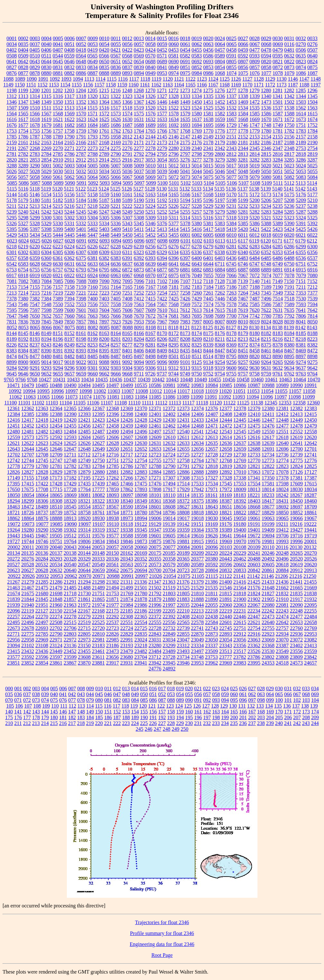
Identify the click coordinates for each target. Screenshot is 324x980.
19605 (169, 536)
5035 (116, 171)
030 (279, 689)
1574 (127, 114)
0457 (220, 50)
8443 (197, 351)
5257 (197, 212)
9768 (32, 380)
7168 (162, 287)
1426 (150, 102)
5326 (12, 223)
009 (90, 689)
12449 (296, 420)
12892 (226, 472)
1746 (243, 125)
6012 (255, 235)
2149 (208, 137)
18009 (240, 489)
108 (37, 706)
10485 (42, 385)
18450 (296, 501)
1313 (23, 96)
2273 (93, 148)
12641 (296, 443)
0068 (266, 44)
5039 (162, 171)
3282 (255, 160)
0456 (208, 50)
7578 (231, 304)
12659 (240, 449)
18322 (98, 501)
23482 (141, 651)
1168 (225, 85)
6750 (289, 264)
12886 (183, 472)
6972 (162, 275)
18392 (240, 501)
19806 (84, 541)
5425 (301, 229)
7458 (231, 299)
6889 (266, 270)
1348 (35, 102)
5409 (116, 229)
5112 (289, 183)
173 (306, 712)
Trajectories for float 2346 (162, 922)
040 (54, 694)
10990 (296, 385)
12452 (28, 426)
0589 (220, 56)
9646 (23, 374)
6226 (93, 247)
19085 (56, 524)
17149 (14, 478)
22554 (141, 622)
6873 (139, 270)
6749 (278, 264)
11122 (229, 403)
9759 (266, 374)
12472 (226, 426)
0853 (208, 67)
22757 (282, 628)
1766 (162, 131)
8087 (116, 327)
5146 (35, 194)
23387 (282, 645)
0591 (231, 56)
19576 (98, 536)
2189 (301, 142)
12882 (127, 472)
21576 (254, 588)
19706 (282, 536)
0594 (266, 56)
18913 (70, 518)
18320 (70, 501)
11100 (10, 403)
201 (243, 717)
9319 (220, 368)
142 (27, 712)
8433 (174, 351)
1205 (92, 90)
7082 (23, 281)
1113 (89, 79)
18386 (212, 501)
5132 (185, 189)
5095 (128, 183)
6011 (243, 235)
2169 (116, 142)
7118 (208, 281)
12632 (169, 443)
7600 (69, 310)
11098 (295, 397)
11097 (280, 397)
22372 (155, 617)
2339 (185, 148)
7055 (208, 275)
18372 (183, 501)
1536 (266, 108)
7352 (289, 293)
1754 (23, 131)
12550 (268, 432)
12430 (169, 420)
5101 (174, 183)
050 (144, 694)
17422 (42, 484)
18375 (197, 501)
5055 (312, 171)
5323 (289, 218)
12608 (141, 437)
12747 (56, 460)
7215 (35, 293)
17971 (212, 489)
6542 (12, 264)
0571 (162, 56)
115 (99, 706)
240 (279, 723)
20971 (99, 576)
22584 (212, 622)
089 (180, 700)
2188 (289, 142)
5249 (127, 212)
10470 (314, 380)
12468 (197, 426)
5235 (278, 206)
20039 (42, 547)
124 (179, 706)
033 (306, 689)
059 (225, 694)
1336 (220, 96)
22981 (98, 640)
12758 (183, 460)
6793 (81, 270)
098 (261, 700)
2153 (255, 137)
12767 (212, 460)
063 (261, 694)
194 (180, 717)
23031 (155, 640)
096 (243, 700)
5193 (174, 200)
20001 (310, 541)
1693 (185, 125)
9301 (93, 368)
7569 (185, 304)
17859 (113, 489)
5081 (278, 177)
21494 (113, 588)
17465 (113, 484)
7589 (289, 304)
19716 (296, 536)
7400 (93, 299)
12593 (70, 437)
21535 (212, 588)
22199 (155, 611)
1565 (23, 114)
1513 (69, 108)
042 (72, 694)
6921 (58, 275)
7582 (243, 304)
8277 (127, 345)
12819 (226, 466)
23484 (155, 651)
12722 (141, 455)
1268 (139, 90)
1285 (301, 90)
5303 (81, 218)
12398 (127, 414)
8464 (278, 351)
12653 (155, 449)
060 (234, 694)
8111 (162, 327)
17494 (169, 484)
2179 (220, 142)
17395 (14, 484)
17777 (98, 489)
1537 (278, 108)
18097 (127, 495)
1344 (301, 96)
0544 (58, 56)
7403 (104, 299)
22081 (282, 605)
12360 (313, 403)
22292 (113, 617)
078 (81, 700)
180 (54, 717)
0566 (104, 56)
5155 (58, 194)
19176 (226, 524)
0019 (197, 38)
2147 (185, 137)
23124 (56, 645)
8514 (208, 356)
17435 (84, 484)
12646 (56, 449)
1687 (127, 125)
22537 (113, 622)
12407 (212, 414)
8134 (266, 327)
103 (306, 700)
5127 (139, 189)
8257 (116, 345)
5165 (174, 194)
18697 (296, 507)
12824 (296, 466)
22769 (310, 628)
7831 (12, 322)
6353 (278, 252)
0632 (289, 56)
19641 (226, 536)
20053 (98, 547)
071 (18, 700)
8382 (312, 345)
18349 (141, 501)
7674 (162, 316)
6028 (70, 241)
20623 (14, 570)
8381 (301, 345)
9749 (185, 374)
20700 (155, 570)
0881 (58, 73)
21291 (70, 582)
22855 (183, 634)
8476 (23, 356)
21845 (42, 599)
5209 (301, 200)
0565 (93, 56)
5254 (174, 212)
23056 (240, 640)
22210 (183, 611)
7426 (185, 299)
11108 (121, 403)
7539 (312, 299)
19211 (282, 524)
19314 (84, 530)
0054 (104, 44)
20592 (212, 565)
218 (81, 723)
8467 (289, 351)
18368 (169, 501)
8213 (243, 339)
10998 (86, 391)
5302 (69, 218)
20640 (70, 570)
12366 (84, 408)
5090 (70, 183)
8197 (69, 339)
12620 (310, 437)
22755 (268, 628)
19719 (310, 536)
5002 (58, 166)
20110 (268, 547)
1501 (278, 102)
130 (233, 706)
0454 (185, 50)
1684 (93, 125)
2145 (162, 137)
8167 (150, 333)
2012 (127, 137)
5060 (46, 177)
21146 (268, 576)
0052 (81, 44)
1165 (190, 85)
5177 (312, 194)
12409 (240, 414)
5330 (58, 223)
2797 (185, 154)
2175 (185, 142)
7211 (301, 287)
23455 (84, 651)
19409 (268, 530)
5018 (243, 166)
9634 (289, 368)
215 (54, 723)
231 (198, 723)
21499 (127, 588)
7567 (162, 304)
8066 (47, 327)
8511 (197, 356)
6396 (174, 258)
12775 (296, 460)
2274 (104, 148)
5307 (127, 218)
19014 (169, 518)
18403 (254, 501)
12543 (226, 432)
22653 (296, 622)
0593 (255, 56)
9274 (301, 362)
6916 (312, 270)
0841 (162, 67)
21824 (254, 593)
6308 (93, 252)
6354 (289, 252)
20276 (28, 559)
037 (27, 694)
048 (126, 694)
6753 (12, 270)
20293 (56, 559)
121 (152, 706)
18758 (84, 512)
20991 (127, 576)
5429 (12, 235)
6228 (116, 247)
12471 (212, 426)
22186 (141, 611)
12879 (84, 472)
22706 (70, 628)
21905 (268, 599)
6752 (312, 264)
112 (72, 706)
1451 (208, 102)
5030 (58, 171)
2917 (139, 160)
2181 (243, 142)
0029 (266, 38)
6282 (243, 247)
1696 (220, 125)
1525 (208, 108)
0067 (255, 44)
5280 (231, 212)
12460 (141, 426)
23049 (197, 640)
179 (45, 717)
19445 (28, 536)
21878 (141, 599)
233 (216, 723)
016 (153, 689)
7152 (312, 281)
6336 (197, 252)
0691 (185, 62)
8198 (81, 339)
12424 (113, 420)
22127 (42, 611)
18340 (127, 501)
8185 (301, 333)
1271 (162, 90)
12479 (310, 426)
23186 (113, 645)
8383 (12, 351)
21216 (296, 576)
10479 (28, 385)
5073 (185, 177)
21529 (197, 588)
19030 (212, 518)
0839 (139, 67)
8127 (231, 327)
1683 (81, 125)
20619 (296, 565)
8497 (139, 356)
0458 (231, 50)
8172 (174, 333)
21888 (197, 599)
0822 (289, 62)
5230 (220, 206)
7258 (185, 293)
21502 (155, 588)
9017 (58, 362)
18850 (282, 512)
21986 (141, 605)
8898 (312, 356)
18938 (113, 518)
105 (10, 706)
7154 (23, 287)
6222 (46, 247)
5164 (162, 194)
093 (216, 700)
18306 (42, 501)
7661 (81, 316)
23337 (212, 645)
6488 (289, 258)
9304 (127, 368)
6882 (197, 270)
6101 (185, 241)
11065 (43, 397)
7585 (255, 304)
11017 (183, 391)
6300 (312, 247)
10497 (113, 385)
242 (297, 723)
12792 (197, 466)
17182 (70, 478)
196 (198, 717)
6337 (208, 252)
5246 (93, 212)
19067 (310, 518)
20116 (282, 547)
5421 (255, 229)
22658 (310, 622)
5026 (12, 171)
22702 (56, 628)
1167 (213, 85)
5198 (231, 200)
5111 (278, 183)
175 (9, 717)
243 (306, 723)
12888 (197, 472)
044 (90, 694)
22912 (240, 634)
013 (126, 689)
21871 (113, 599)
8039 (289, 322)
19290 (42, 530)
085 (144, 700)
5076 (220, 177)
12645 (42, 449)
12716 (113, 455)
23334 (197, 645)
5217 (81, 206)
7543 (12, 304)
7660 (69, 316)
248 (166, 729)
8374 (255, 345)
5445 (69, 235)
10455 (215, 380)
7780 (266, 316)
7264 (243, 293)
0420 (104, 50)
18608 (169, 507)
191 (153, 717)
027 (252, 689)
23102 (28, 645)
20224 (226, 553)
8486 (104, 356)
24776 (155, 669)
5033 (93, 171)
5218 (93, 206)
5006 (104, 166)
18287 (310, 495)
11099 (308, 397)
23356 (240, 645)
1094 (78, 79)
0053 (93, 44)
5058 (35, 177)
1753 (12, 131)
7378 (12, 299)
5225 (162, 206)
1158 (111, 85)
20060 (141, 547)
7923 (116, 322)
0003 (35, 38)
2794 (150, 154)
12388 (56, 414)
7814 (312, 316)
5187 (104, 200)
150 (99, 712)
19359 (183, 530)
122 (161, 706)
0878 (35, 73)
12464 (183, 426)
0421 (116, 50)
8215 (266, 339)
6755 (35, 270)
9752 (208, 374)
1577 (162, 114)
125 (188, 706)
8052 (12, 327)
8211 (220, 339)
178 (36, 717)
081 (108, 700)
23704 (141, 657)
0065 (231, 44)
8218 (301, 339)
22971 (56, 640)
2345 (255, 148)
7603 (93, 310)
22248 (296, 611)
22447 (254, 617)
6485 (266, 258)
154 (135, 712)
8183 (278, 333)
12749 (84, 460)
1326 (150, 96)
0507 (312, 50)
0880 (46, 73)
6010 (231, 235)
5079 (255, 177)
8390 (46, 351)
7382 (35, 299)
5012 (174, 166)
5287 (301, 212)
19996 (296, 541)
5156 (69, 194)
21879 (155, 599)
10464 (300, 380)
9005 (35, 362)
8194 (46, 339)
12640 (282, 443)
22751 (240, 628)
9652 (46, 374)
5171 (243, 194)
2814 (255, 154)
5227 (185, 206)
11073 (71, 397)
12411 (268, 414)
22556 (169, 622)
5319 (243, 218)
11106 (93, 403)
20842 (254, 570)
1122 (190, 79)
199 (225, 717)
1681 (58, 125)
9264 (266, 362)
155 (144, 712)
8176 (220, 333)
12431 (183, 420)
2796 (174, 154)
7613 (197, 310)
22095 (310, 605)
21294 (84, 582)
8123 (196, 327)
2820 (12, 160)
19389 (226, 530)
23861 (56, 663)
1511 (46, 108)
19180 (240, 524)
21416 (240, 582)
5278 (208, 212)
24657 (310, 663)
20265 (296, 553)
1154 (65, 85)
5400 (69, 229)
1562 (301, 108)
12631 (155, 443)
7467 (243, 299)
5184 (81, 200)
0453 (174, 50)
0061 (185, 44)
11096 (267, 397)
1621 (58, 119)
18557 (98, 507)
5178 (12, 200)
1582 (220, 114)
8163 (104, 333)
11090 (197, 397)
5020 (266, 166)
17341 (254, 478)
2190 (312, 142)
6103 (209, 241)
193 (171, 717)
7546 (23, 304)
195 (189, 717)
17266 (127, 478)
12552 (296, 432)
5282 (255, 212)
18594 (141, 507)
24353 (268, 663)
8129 (243, 327)
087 (162, 700)
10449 (201, 380)
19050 (240, 518)
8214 (255, 339)
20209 (197, 553)
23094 (14, 645)
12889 (212, 472)
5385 (243, 223)
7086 (70, 281)
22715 (84, 628)
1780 (266, 131)
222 (117, 723)
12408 (226, 414)
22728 (155, 628)
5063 (81, 177)
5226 (174, 206)
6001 (185, 235)
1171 (259, 85)
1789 (58, 137)
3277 (197, 160)
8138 (277, 327)
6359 (35, 258)
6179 (301, 241)
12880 (98, 472)
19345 (141, 530)
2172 (150, 142)
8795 (231, 356)
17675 (28, 489)
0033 (312, 38)
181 (63, 717)
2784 (46, 154)
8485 (93, 356)
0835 (104, 67)
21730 (84, 593)
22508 (56, 622)
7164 (116, 287)
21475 (42, 588)
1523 (185, 108)
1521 (162, 108)
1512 (58, 108)
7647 (12, 316)
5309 (150, 218)
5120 (58, 189)
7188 (255, 287)
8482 (69, 356)
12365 (70, 408)
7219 (58, 293)
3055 (174, 160)
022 (207, 689)
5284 (278, 212)
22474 (282, 617)
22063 (240, 605)
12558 (310, 432)
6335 (185, 252)
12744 (28, 460)
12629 (127, 443)
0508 (12, 56)
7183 (197, 287)
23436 (42, 651)
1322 (116, 96)
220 (99, 723)
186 (108, 717)
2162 (35, 142)
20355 (155, 559)
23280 (155, 645)
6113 (220, 241)
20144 (84, 553)
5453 (162, 235)
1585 (255, 114)
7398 (81, 299)
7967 (162, 322)
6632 (81, 264)
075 (54, 700)
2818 (301, 154)
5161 (127, 194)
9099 (174, 362)
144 (45, 712)
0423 (139, 50)
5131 (173, 189)
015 (144, 689)
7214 (23, 293)
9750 (197, 374)
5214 (46, 206)
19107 (99, 524)
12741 (310, 455)
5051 (278, 171)
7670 (139, 316)
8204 (139, 339)
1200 (34, 90)
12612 (197, 437)
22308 (127, 617)
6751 (301, 264)
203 (261, 717)
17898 (155, 489)
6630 (58, 264)
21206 (282, 576)
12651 (127, 449)
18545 (70, 507)
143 (36, 712)
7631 (278, 310)
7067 (243, 275)
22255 (310, 611)
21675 (28, 593)
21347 (155, 582)
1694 (197, 125)
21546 (226, 588)
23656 (113, 657)
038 (36, 694)
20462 (240, 559)
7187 (243, 287)
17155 (28, 478)
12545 (240, 432)
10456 (229, 380)
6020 (289, 235)
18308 (56, 501)
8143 (312, 327)
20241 (254, 553)
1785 (12, 137)
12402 (169, 414)
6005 (208, 235)
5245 (81, 212)
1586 (266, 114)
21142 (253, 576)
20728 (197, 570)
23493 (183, 651)
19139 (169, 524)
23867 (70, 663)
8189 (12, 339)
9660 (93, 374)
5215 (58, 206)
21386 (212, 582)
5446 (81, 235)
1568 (58, 114)
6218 (12, 247)
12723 (155, 455)
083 (126, 700)
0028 (255, 38)
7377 (312, 293)
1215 (104, 90)
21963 (70, 605)
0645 (58, 62)
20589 (197, 565)
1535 (255, 108)
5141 (289, 189)
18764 (113, 512)
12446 (254, 420)
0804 (220, 62)
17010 (240, 472)
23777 (226, 657)
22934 (282, 634)
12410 (254, 414)
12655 (183, 449)
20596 (226, 565)
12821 (254, 466)
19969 (226, 541)
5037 (139, 171)
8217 (289, 339)
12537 (169, 432)
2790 (116, 154)
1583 (231, 114)
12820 (240, 466)
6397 (185, 258)
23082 (310, 640)
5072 (174, 177)
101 (288, 700)
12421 (84, 420)
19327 (113, 530)
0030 (278, 38)
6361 (58, 258)
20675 (127, 570)
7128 (220, 281)
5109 (266, 183)
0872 (278, 67)
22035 (183, 605)
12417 (28, 420)
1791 (81, 137)
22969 (42, 640)
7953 (139, 322)
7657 (58, 316)
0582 (185, 56)
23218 (141, 645)
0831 (58, 67)
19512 (70, 536)
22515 (70, 622)
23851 (14, 663)
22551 (127, 622)
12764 (197, 460)
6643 (197, 264)
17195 (84, 478)
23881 (98, 663)
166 (243, 712)
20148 (98, 553)
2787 (81, 154)
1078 (278, 73)
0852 (197, 67)
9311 (162, 368)
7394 (69, 299)
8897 (301, 356)
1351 (69, 102)
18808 (183, 512)
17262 (113, 478)
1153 (54, 85)
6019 (278, 235)
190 (144, 717)
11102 (38, 403)
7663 (93, 316)
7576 (220, 304)
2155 (278, 137)
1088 (8, 79)
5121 (69, 189)
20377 (197, 559)
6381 (93, 258)
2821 (23, 160)
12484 (70, 432)
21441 (296, 582)
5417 (208, 229)
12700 (296, 449)
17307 (169, 478)
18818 (197, 512)
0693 (208, 62)
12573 (28, 437)
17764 (84, 489)
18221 (254, 495)
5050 (266, 171)
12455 (70, 426)
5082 (289, 177)
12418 (42, 420)
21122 (225, 576)
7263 (231, 293)
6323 (139, 252)
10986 (240, 385)
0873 (289, 67)
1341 (278, 96)
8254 (104, 345)
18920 (84, 518)
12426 (127, 420)
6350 (255, 252)
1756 (46, 131)
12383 (310, 408)
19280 (28, 530)
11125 (243, 403)
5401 (81, 229)
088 (171, 700)
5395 (12, 229)
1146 (293, 79)
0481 (289, 50)
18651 (226, 507)
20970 (85, 576)
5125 (115, 189)
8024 (266, 322)
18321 (84, 501)
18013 (254, 489)
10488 (56, 385)
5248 (116, 212)
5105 (220, 183)
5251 (150, 212)
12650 (113, 449)
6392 (139, 258)
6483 (243, 258)
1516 (104, 108)
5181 (46, 200)
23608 (84, 657)
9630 (255, 368)
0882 (69, 73)
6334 (174, 252)
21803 (169, 593)
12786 (127, 466)
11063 (29, 397)
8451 (243, 351)
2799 (208, 154)
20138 (70, 553)
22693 (42, 628)
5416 (197, 229)
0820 (266, 62)
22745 (226, 628)
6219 (23, 247)
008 (81, 689)
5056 (12, 177)
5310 (162, 218)
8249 (69, 345)
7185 (220, 287)
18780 (141, 512)
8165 (127, 333)
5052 (289, 171)
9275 (312, 362)
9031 (93, 362)
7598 (46, 310)
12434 (212, 420)
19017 (183, 518)
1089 (20, 79)
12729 (226, 455)
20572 (141, 565)
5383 (220, 223)
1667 (231, 119)
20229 (240, 553)
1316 (58, 96)
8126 (220, 327)
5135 (220, 189)
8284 (162, 345)
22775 (28, 634)
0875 (312, 67)
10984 (212, 385)
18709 (310, 507)
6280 (220, 247)
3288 (12, 166)
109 (46, 706)
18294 (14, 501)
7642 (312, 310)
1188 (304, 85)
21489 (98, 588)
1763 (127, 131)
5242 (46, 212)
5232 (243, 206)
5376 (162, 223)
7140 (254, 281)
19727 (14, 541)
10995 (43, 391)
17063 (254, 472)
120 (143, 706)
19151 (197, 524)
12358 (299, 403)
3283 (266, 160)
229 (180, 723)
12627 (98, 443)
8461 (266, 351)
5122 (81, 189)
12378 (240, 408)
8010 (243, 322)
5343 (127, 223)
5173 (266, 194)
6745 (231, 264)
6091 (81, 241)
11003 (114, 391)
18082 (99, 495)
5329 (46, 223)
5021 (278, 166)
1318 (81, 96)
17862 (127, 489)
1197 (315, 85)
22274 (56, 617)
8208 (185, 339)
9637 (301, 368)
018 (171, 689)
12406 (197, 414)
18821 (226, 512)
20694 (141, 570)
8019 (255, 322)
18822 (240, 512)
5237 (301, 206)
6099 (174, 241)
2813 (243, 154)
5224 (150, 206)
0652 (127, 62)
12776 (310, 460)
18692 (282, 507)
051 (153, 694)
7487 (255, 299)
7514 (278, 299)
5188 (116, 200)
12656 (197, 449)
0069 (278, 44)
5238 (312, 206)
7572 (197, 304)
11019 (211, 391)
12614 (226, 437)
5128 (150, 189)
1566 (35, 114)
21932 (310, 599)
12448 (282, 420)
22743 (212, 628)
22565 (183, 622)
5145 (23, 194)
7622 (266, 310)
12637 (240, 443)
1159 (122, 85)
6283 (255, 247)
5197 (220, 200)
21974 (98, 605)
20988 (113, 576)
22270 (42, 617)
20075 (155, 547)
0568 (127, 56)
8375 (266, 345)
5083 (301, 177)
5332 (81, 223)
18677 (268, 507)
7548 (46, 304)
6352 (266, 252)
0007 (81, 38)
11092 (225, 397)
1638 (208, 119)
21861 (84, 599)
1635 (185, 119)
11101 (24, 403)
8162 (93, 333)
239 (270, 723)
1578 (174, 114)
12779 (28, 466)
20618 (282, 565)
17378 (282, 478)
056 (198, 694)
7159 (81, 287)
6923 (81, 275)
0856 (243, 67)
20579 (169, 565)
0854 (220, 67)
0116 (289, 44)
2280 (174, 148)
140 (9, 712)
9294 (58, 368)
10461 (271, 380)
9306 (150, 368)
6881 (185, 270)
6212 (312, 241)
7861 (93, 322)
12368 (113, 408)
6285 (278, 247)
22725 (141, 628)
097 (252, 700)
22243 (282, 611)
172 (297, 712)
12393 (84, 414)
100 (279, 700)
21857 (70, 599)
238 (261, 723)
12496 (141, 432)
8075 (70, 327)
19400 (240, 530)
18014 (268, 489)
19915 (197, 541)
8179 (243, 333)
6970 (150, 275)
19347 (155, 530)
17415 (28, 484)
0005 (58, 38)
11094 (252, 397)
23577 (14, 657)
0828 (23, 67)
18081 (85, 495)
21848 (56, 599)
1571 (93, 114)
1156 (88, 85)
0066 (243, 44)
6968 (139, 275)
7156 (46, 287)
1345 (312, 96)
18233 (268, 495)
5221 (116, 206)
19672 (254, 536)
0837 (127, 67)
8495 (127, 356)
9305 (139, 368)
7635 (289, 310)
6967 (127, 275)
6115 (232, 241)
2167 (93, 142)
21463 (14, 588)
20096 (212, 547)
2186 (266, 142)
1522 (174, 108)
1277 (231, 90)
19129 (155, 524)
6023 (12, 241)
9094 (139, 362)
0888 (104, 73)
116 (108, 706)
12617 (268, 437)
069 (315, 694)
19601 (155, 536)
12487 (98, 432)
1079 (289, 73)
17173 (56, 478)
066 (288, 694)
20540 (70, 565)
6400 (197, 258)
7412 (139, 299)
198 (216, 717)
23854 (42, 663)
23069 (268, 640)
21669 (310, 588)
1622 (69, 119)
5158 (93, 194)
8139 (289, 327)
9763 (301, 374)
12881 (113, 472)
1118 (145, 79)
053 (171, 694)
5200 (255, 200)
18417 (268, 501)
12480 (14, 432)
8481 (58, 356)
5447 (93, 235)
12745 (42, 460)
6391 (127, 258)
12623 (42, 443)
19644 (240, 536)
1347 (23, 102)
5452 (150, 235)
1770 (208, 131)
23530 (268, 651)
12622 (28, 443)
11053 (253, 391)
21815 (226, 593)
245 (139, 729)
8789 (220, 356)
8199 (93, 339)
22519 (84, 622)
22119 (27, 611)
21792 (155, 593)
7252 (139, 293)
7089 (93, 281)
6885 (231, 270)
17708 (42, 489)
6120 (266, 241)
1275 (208, 90)
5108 (255, 183)
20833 (240, 570)
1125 (225, 79)
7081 (12, 281)
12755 (155, 460)
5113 (301, 183)
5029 (46, 171)
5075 (208, 177)
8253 (93, 345)
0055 (116, 44)
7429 (197, 299)
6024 (23, 241)
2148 (197, 137)
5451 (139, 235)
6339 (231, 252)
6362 (69, 258)
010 (99, 689)
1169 (236, 85)
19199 (268, 524)
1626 (116, 119)
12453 (42, 426)
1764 (139, 131)
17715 (56, 489)
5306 (116, 218)
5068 (139, 177)
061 (243, 694)
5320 (255, 218)
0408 (69, 50)
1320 (93, 96)
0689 (162, 62)
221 (108, 723)
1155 (77, 85)
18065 (56, 495)
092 (207, 700)
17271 (155, 478)
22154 (70, 611)
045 (99, 694)
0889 (116, 73)
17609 (296, 484)
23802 (268, 657)
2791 (127, 154)
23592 (28, 657)
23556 (296, 651)
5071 (162, 177)
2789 (104, 154)
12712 (84, 455)
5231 (231, 206)
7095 (128, 281)
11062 (16, 397)
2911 (69, 160)
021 (198, 689)
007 (72, 689)
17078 (282, 472)
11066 (57, 397)
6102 (197, 241)
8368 (220, 345)
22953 (310, 634)
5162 (139, 194)
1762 (116, 131)
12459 (127, 426)
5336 (116, 223)
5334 (104, 223)
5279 (220, 212)
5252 (162, 212)
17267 (141, 478)
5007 (116, 166)
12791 (183, 466)
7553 (81, 304)
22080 (268, 605)
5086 (23, 183)
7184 (208, 287)
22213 (197, 611)
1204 (81, 90)
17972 (226, 489)
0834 (93, 67)
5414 (174, 229)
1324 (139, 96)
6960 (104, 275)
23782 (240, 657)
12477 (282, 426)
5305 (104, 218)
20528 (28, 565)
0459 (243, 50)
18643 (212, 507)
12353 (285, 403)
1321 (104, 96)
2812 (231, 154)
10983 (197, 385)
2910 (58, 160)
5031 (69, 171)
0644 (46, 62)
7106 (174, 281)
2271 (69, 148)
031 (288, 689)
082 (117, 700)
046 (108, 694)
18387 (226, 501)
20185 (169, 553)
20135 (28, 553)
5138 (254, 189)
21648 (268, 588)
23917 (113, 663)
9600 (231, 368)
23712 (155, 657)
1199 (23, 90)
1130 (281, 79)
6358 (23, 258)
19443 (14, 536)
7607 (139, 310)
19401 (254, 530)
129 (224, 706)
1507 (12, 108)
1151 (31, 85)
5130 (162, 189)
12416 (14, 420)
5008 (127, 166)
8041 (301, 322)
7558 (116, 304)
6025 (35, 241)
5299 (35, 218)
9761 (278, 374)
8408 (150, 351)
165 (234, 712)
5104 (209, 183)
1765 (150, 131)
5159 (104, 194)
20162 (127, 553)
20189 (183, 553)
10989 (282, 385)
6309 (104, 252)
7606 (127, 310)
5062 (69, 177)
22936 (296, 634)
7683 (185, 316)
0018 (185, 38)
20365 (183, 559)
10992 (15, 391)
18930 (98, 518)
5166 (185, 194)
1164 (179, 85)
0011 (116, 38)
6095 (128, 241)
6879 (174, 270)
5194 (185, 200)
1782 (289, 131)
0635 (301, 56)
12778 (14, 466)
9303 (116, 368)
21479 (56, 588)
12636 (226, 443)
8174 (197, 333)
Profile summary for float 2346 (162, 933)
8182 (266, 333)
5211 (11, 206)
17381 (296, 478)
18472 (28, 507)
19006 (155, 518)
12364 (56, 408)
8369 (231, 345)
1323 (127, 96)
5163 (150, 194)
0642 (23, 62)
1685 (104, 125)
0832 (69, 67)
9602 (243, 368)
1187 (293, 85)
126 (197, 706)
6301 (12, 252)
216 (63, 723)
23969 (226, 663)
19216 (296, 524)
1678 (35, 125)
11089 (183, 397)
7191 (289, 287)
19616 (197, 536)
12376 (212, 408)
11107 (107, 403)
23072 (296, 640)
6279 (208, 247)
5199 (243, 200)
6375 (81, 258)
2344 (243, 148)
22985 (113, 640)
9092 (127, 362)
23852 (28, 663)
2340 (197, 148)
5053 (301, 171)
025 (234, 689)
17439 (98, 484)
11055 (281, 391)
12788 (155, 466)
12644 (28, 449)
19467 (42, 536)
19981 (268, 541)
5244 (69, 212)
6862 (116, 270)
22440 (226, 617)
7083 (35, 281)
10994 (29, 391)
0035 (23, 44)
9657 (69, 374)
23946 (183, 663)
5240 (23, 212)
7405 (116, 299)
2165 (69, 142)
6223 (58, 247)
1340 (266, 96)
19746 (42, 541)
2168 (104, 142)
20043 (70, 547)
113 (81, 706)
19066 (296, 518)
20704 (169, 570)
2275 (116, 148)
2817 (289, 154)
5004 (81, 166)
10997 (72, 391)
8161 (81, 333)
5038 (150, 171)
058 (216, 694)
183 (81, 717)
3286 (301, 160)
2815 (266, 154)
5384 (231, 223)
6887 (243, 270)
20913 (310, 570)
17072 (268, 472)
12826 (14, 472)
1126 (236, 79)
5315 (197, 218)
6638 (139, 264)
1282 (289, 90)
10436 (116, 380)
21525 (183, 588)
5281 (243, 212)
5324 (301, 218)
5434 (35, 235)
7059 (220, 275)
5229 (208, 206)
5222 (127, 206)
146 (63, 712)
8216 (278, 339)
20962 (71, 576)
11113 (175, 403)
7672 (150, 316)
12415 (310, 414)
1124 (213, 79)
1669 (255, 119)
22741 (197, 628)
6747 (255, 264)
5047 (231, 171)
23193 (127, 645)
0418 (81, 50)
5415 (185, 229)
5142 (301, 189)
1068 (220, 73)
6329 (162, 252)
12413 (296, 414)
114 (90, 706)
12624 (56, 443)
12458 (113, 426)
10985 (226, 385)
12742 (14, 460)
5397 (35, 229)
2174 (174, 142)
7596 (23, 310)
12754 (141, 460)
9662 (104, 374)
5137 (243, 189)
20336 (113, 559)
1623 (81, 119)
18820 (212, 512)
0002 (23, 38)
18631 (197, 507)
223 (126, 723)
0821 (278, 62)
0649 (93, 62)
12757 (169, 460)
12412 (282, 414)
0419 (93, 50)
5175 (289, 194)
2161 (23, 142)
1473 (266, 102)
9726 (150, 374)
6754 (23, 270)
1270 (150, 90)
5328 (35, 223)
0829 (35, 67)
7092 (116, 281)
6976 (185, 275)
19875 (155, 541)
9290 (23, 368)
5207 (278, 200)
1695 (208, 125)
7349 (278, 293)
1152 (43, 85)
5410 (127, 229)
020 (189, 689)
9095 (150, 362)
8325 (197, 345)
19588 (127, 536)
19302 (70, 530)
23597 (56, 657)
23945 (169, 663)
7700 (231, 316)
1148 (315, 79)
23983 (240, 663)
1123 (202, 79)
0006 (69, 38)
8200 (104, 339)
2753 (301, 148)
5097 (139, 183)
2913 (93, 160)
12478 (296, 426)
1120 (168, 79)
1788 (46, 137)
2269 (46, 148)
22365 (141, 617)
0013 (139, 38)
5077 (231, 177)
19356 (169, 530)
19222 (310, 524)
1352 (81, 102)
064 (270, 694)
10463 (285, 380)
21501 (141, 588)
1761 (104, 131)
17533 (197, 484)
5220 (104, 206)
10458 (243, 380)
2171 (139, 142)
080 (99, 700)
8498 (150, 356)
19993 (282, 541)
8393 (81, 351)
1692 (174, 125)
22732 (169, 628)
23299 (169, 645)
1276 (220, 90)
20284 (42, 559)
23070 (282, 640)
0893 (127, 73)
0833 (81, 67)
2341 (208, 148)
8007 (220, 322)
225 (144, 723)
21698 (56, 593)
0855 (231, 67)
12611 (183, 437)
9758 (255, 374)
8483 (81, 356)
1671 (278, 119)
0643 (35, 62)
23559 (310, 651)
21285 (42, 582)
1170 (247, 85)
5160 (116, 194)
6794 (93, 270)
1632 (150, 119)
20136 (42, 553)
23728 (169, 657)
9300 (81, 368)
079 (90, 700)
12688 (254, 449)
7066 (231, 275)
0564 (81, 56)
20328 (70, 559)
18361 (155, 501)
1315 (46, 96)
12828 (42, 472)
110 (55, 706)
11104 (66, 403)
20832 (226, 570)
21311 (126, 582)
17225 (98, 478)
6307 (81, 252)
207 (297, 717)
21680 (42, 593)
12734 (268, 455)
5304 (93, 218)
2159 (12, 142)
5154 (46, 194)
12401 (155, 414)
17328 (226, 478)
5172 (255, 194)
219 (90, 723)
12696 (282, 449)
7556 (93, 304)
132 (251, 706)
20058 (127, 547)
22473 (268, 617)
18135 (197, 495)
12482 (42, 432)
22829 (127, 634)
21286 (56, 582)
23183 (98, 645)
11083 (127, 397)
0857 (255, 67)
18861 (310, 512)
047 (117, 694)
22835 (141, 634)
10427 (45, 380)
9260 (255, 362)
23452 (70, 651)
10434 (87, 380)
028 (261, 689)
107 (28, 706)
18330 (113, 501)
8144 (12, 333)
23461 (98, 651)
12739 (296, 455)
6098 (162, 241)
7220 (69, 293)
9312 (174, 368)
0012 (127, 38)
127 (206, 706)
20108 (240, 547)
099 (270, 700)
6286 (289, 247)
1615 (312, 114)
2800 (220, 154)
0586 (208, 56)
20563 (127, 565)
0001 (12, 38)
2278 (150, 148)
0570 (150, 56)
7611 (173, 310)
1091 (43, 79)
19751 (56, 541)
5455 (174, 235)
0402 (12, 50)
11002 (100, 391)
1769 (197, 131)
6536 (301, 258)
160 (189, 712)
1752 (312, 125)
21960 (56, 605)
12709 (56, 455)
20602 (240, 565)
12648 (84, 449)
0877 (23, 73)
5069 (150, 177)
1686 (116, 125)
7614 (208, 310)
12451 (14, 426)
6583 (23, 264)
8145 (23, 333)
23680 (127, 657)
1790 (69, 137)
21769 (127, 593)
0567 (116, 56)
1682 (69, 125)
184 (90, 717)
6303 (35, 252)
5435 (46, 235)
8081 (81, 327)
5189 (127, 200)
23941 (141, 663)
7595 (12, 310)
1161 (145, 85)
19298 (56, 530)
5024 (301, 166)
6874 (150, 270)
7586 (266, 304)
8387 (35, 351)
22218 (212, 611)
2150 (220, 137)
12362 (28, 408)
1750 (289, 125)
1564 (12, 114)
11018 (198, 391)
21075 (184, 576)
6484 (255, 258)
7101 (151, 281)
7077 (278, 275)
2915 (116, 160)
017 (162, 689)
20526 (310, 559)
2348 (289, 148)
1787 (35, 137)
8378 (278, 345)
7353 (301, 293)
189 (135, 717)
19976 (254, 541)
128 (215, 706)
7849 (58, 322)
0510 (35, 56)
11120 (216, 403)
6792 (69, 270)
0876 (12, 73)
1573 (116, 114)
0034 (12, 44)
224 (135, 723)
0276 (312, 44)
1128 (259, 79)
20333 (98, 559)
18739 (56, 512)
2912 (81, 160)
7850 (69, 322)
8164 (116, 333)
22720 (98, 628)
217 (72, 723)
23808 (282, 657)
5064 (93, 177)
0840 (150, 67)
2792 (139, 154)
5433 (23, 235)
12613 (212, 437)
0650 (104, 62)
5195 (197, 200)
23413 (310, 645)
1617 (23, 119)
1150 (20, 85)
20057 (113, 547)
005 (54, 689)
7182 (185, 287)
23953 (197, 663)
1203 (69, 90)
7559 (127, 304)
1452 (220, 102)
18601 (155, 507)
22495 (14, 622)
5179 (23, 200)
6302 (23, 252)
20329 (84, 559)
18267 (296, 495)
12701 (310, 449)
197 (207, 717)
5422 (266, 229)
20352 (141, 559)
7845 (46, 322)
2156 (289, 137)
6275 (162, 247)
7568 (174, 304)
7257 (174, 293)
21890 (212, 599)
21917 (296, 599)
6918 (23, 275)
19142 (183, 524)
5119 (46, 189)
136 (287, 706)
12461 (155, 426)
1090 (32, 79)
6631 (69, 264)
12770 (254, 460)
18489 (42, 507)
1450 (197, 102)
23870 (84, 663)
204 (270, 717)
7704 (243, 316)
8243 (46, 345)
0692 (197, 62)
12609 (155, 437)
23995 (254, 663)
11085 (155, 397)
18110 (169, 495)
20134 (14, 553)
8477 (35, 356)
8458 (255, 351)
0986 (208, 73)
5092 (93, 183)
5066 (116, 177)
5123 (92, 189)
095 (234, 700)
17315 (197, 478)
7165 (127, 287)
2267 (23, 148)
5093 (104, 183)
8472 (312, 351)
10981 (169, 385)
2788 (93, 154)
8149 (46, 333)
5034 (104, 171)
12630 (141, 443)
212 (27, 723)
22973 (84, 640)
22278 (70, 617)
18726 (28, 512)
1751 (301, 125)
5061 (58, 177)
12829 (56, 472)
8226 (12, 345)
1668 (243, 119)
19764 (70, 541)
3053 (150, 160)
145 (54, 712)
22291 (98, 617)
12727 (197, 455)
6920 (46, 275)
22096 (14, 611)
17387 (310, 478)
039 (45, 694)
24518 (282, 663)
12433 (197, 420)
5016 (220, 166)
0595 (278, 56)
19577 (113, 536)
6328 (150, 252)
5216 (69, 206)
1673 (301, 119)
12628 (113, 443)
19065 (282, 518)
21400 (226, 582)
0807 (243, 62)
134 (269, 706)
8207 (174, 339)
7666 (116, 316)
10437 (130, 380)
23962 (212, 663)
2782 (23, 154)
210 (9, 723)
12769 (240, 460)
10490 (70, 385)
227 (162, 723)
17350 (268, 478)
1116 (123, 79)
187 (117, 717)
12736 (282, 455)
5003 (69, 166)
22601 (226, 622)
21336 (141, 582)
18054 (28, 495)
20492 (268, 559)
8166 (139, 333)
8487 (116, 356)
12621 (14, 443)
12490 (113, 432)
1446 (162, 102)
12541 (197, 432)
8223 (312, 339)
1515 (93, 108)
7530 (301, 299)
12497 (155, 432)
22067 (254, 605)
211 (18, 723)
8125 (208, 327)
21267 (14, 582)
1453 (231, 102)
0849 (174, 67)
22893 (226, 634)
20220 (212, 553)
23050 (212, 640)
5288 (312, 212)
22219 (226, 611)
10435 (102, 380)
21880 (169, 599)
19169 (212, 524)
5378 (185, 223)
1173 (281, 85)
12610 (169, 437)
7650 (35, 316)
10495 (98, 385)
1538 (289, 108)
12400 (141, 414)
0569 (139, 56)
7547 (35, 304)
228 (171, 723)
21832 (282, 593)
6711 (220, 264)
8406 (139, 351)
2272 (81, 148)
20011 (28, 547)
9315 (197, 368)
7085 (58, 281)
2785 (58, 154)
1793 (93, 137)
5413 (162, 229)
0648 (81, 62)
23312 (183, 645)
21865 (98, 599)
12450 (310, 420)
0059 (162, 44)
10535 (141, 385)
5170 (231, 194)
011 (108, 689)
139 (314, 706)
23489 (169, 651)
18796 (169, 512)
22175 (113, 611)
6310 (116, 252)
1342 (289, 96)
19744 (28, 541)
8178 (231, 333)
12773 (268, 460)
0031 (289, 38)
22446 (240, 617)
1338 (243, 96)
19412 (282, 530)
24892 (169, 669)
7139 (243, 281)
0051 (69, 44)
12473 (240, 426)
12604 (84, 437)
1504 (312, 102)
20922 (14, 576)
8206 (162, 339)
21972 (84, 605)
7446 (220, 299)
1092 (55, 79)
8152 (69, 333)
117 (117, 706)
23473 (113, 651)
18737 (42, 512)
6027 (58, 241)
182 (72, 717)
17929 (183, 489)
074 (45, 700)
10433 (73, 380)
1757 (58, 131)
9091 (116, 362)
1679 (46, 125)
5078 (243, 177)
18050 (14, 495)
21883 (183, 599)
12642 (310, 443)
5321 (266, 218)
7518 (289, 299)
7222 (93, 293)
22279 (84, 617)
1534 (243, 108)
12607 (127, 437)
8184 (289, 333)
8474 (12, 356)
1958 (116, 137)
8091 (139, 327)
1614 (301, 114)
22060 (226, 605)
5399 (58, 229)
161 (198, 712)
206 (288, 717)
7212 (312, 287)
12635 (212, 443)
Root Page (162, 955)
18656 (240, 507)
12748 (70, 460)
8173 (185, 333)
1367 (139, 102)
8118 (173, 327)
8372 (243, 345)
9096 (162, 362)
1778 (243, 131)
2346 (266, 148)
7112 (197, 281)
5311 (173, 218)
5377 (174, 223)
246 (148, 729)
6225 (81, 247)
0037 (35, 44)
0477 (255, 50)
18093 (113, 495)
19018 (197, 518)
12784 (98, 466)
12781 (56, 466)
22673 (14, 628)
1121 (179, 79)
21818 (240, 593)
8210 (208, 339)
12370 (141, 408)
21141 (240, 576)
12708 (42, 455)
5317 (220, 218)
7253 (150, 293)
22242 (268, 611)
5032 (81, 171)
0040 (46, 44)
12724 (169, 455)
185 (99, 717)
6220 (35, 247)
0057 (139, 44)
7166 (139, 287)
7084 (47, 281)
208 (306, 717)
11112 (161, 403)
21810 (197, 593)
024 (225, 689)
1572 (104, 114)
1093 (66, 79)
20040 (56, 547)
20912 (296, 570)
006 (63, 689)
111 (64, 706)
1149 (8, 85)
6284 (266, 247)
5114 (312, 183)
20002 (14, 547)
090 (189, 700)
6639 (150, 264)
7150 (289, 281)
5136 (231, 189)
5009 (139, 166)
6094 (116, 241)
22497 (42, 622)
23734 (183, 657)
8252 (81, 345)
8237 (35, 345)
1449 (185, 102)
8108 (151, 327)
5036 (127, 171)
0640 (312, 56)
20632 (56, 570)
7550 (58, 304)
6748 (266, 264)
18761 (98, 512)
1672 (289, 119)
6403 (220, 258)
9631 (266, 368)
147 (72, 712)
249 (175, 729)
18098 (141, 495)
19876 (169, 541)
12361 (14, 408)
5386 (255, 223)
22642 (282, 622)
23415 (14, 651)
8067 (58, 327)
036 (18, 694)
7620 (255, 310)
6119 (254, 241)
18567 (113, 507)
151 (108, 712)
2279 (162, 148)
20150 (113, 553)
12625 (70, 443)
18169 (225, 495)
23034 (169, 640)
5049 (255, 171)
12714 (98, 455)
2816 (278, 154)
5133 (196, 189)
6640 (162, 264)
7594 (312, 304)
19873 (141, 541)
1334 (197, 96)
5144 (12, 194)
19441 (310, 530)
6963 (116, 275)
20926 (28, 576)
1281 (277, 90)
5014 (197, 166)
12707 (28, 455)
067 (297, 694)
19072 (14, 524)
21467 (28, 588)
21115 (212, 576)
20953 (57, 576)
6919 (35, 275)
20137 (56, 553)
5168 (208, 194)
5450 (127, 235)
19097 (85, 524)
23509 (212, 651)
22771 (14, 634)
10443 (172, 380)
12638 (254, 443)
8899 (12, 362)
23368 (268, 645)
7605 (116, 310)
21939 (14, 605)
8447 (220, 351)
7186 (231, 287)
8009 (231, 322)
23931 (127, 663)
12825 (310, 466)
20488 (254, 559)
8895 (289, 356)
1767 (174, 131)
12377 (226, 408)
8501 (174, 356)
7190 (278, 287)
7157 (58, 287)
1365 (116, 102)
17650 (14, 489)
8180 (255, 333)
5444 (58, 235)
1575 (139, 114)
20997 (141, 576)
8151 (58, 333)
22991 (127, 640)
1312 (12, 96)
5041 (185, 171)
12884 (155, 472)
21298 (98, 582)
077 (72, 700)
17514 (183, 484)
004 (45, 689)
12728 (212, 455)
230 (189, 723)
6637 (127, 264)
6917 (12, 275)
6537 (312, 258)
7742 (255, 316)
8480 (46, 356)
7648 (23, 316)
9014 (46, 362)
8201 (116, 339)
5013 (185, 166)
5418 (220, 229)
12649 (98, 449)
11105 (79, 403)
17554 (254, 484)
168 (261, 712)
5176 (301, 194)
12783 (84, 466)
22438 (212, 617)
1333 (185, 96)
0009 (93, 38)
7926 (127, 322)
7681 (174, 316)
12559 (14, 437)
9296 (69, 368)
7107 (185, 281)
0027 (243, 38)
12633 (183, 443)
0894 (139, 73)
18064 (42, 495)
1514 (81, 108)
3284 (278, 160)
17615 (310, 484)
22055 (212, 605)
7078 (289, 275)
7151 (301, 281)
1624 (93, 119)
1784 (312, 131)
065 (279, 694)
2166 (81, 142)
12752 (127, 460)
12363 (42, 408)
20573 (155, 565)
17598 (282, 484)
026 (243, 689)
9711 (139, 374)
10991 (310, 385)
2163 (46, 142)
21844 (28, 599)
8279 (139, 345)
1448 (174, 102)
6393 (150, 258)
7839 (35, 322)
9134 (208, 362)
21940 (28, 605)
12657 (212, 449)
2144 (150, 137)
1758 (69, 131)
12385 (28, 414)
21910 (282, 599)
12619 (296, 437)
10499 (127, 385)
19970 (240, 541)
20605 (268, 565)
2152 (243, 137)
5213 (35, 206)
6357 (12, 258)
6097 (151, 241)
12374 (197, 408)
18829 (268, 512)
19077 (42, 524)
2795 (162, 154)
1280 (266, 90)
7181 (174, 287)
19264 (14, 530)
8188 (312, 333)
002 (27, 689)
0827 (12, 67)
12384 (14, 414)
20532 (42, 565)
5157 (81, 194)
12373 (183, 408)
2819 (312, 154)
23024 (141, 640)
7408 (127, 299)
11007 (128, 391)
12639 (268, 443)
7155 (35, 287)
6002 (197, 235)
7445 (208, 299)
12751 (113, 460)
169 (270, 712)
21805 (183, 593)
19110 (113, 524)
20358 (169, 559)
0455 (197, 50)
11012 (155, 391)
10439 (144, 380)
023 (216, 689)
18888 (56, 518)
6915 (301, 270)
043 (81, 694)
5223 (139, 206)
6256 (150, 247)
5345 (139, 223)
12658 (226, 449)
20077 (169, 547)
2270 (58, 148)
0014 (150, 38)
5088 (47, 183)
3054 (162, 160)
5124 (104, 189)
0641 (12, 62)
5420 (243, 229)
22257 (14, 617)
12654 (169, 449)
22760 (296, 628)
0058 (150, 44)
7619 (243, 310)
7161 (104, 287)
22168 (98, 611)
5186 (93, 200)
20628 (42, 570)
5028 (35, 171)
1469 (243, 102)
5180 (35, 200)
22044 (197, 605)
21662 (282, 588)
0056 (127, 44)
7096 (139, 281)
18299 (28, 501)
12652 (141, 449)
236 (243, 723)
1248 (127, 90)
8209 (197, 339)
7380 (23, 299)
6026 (47, 241)
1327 (162, 96)
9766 (21, 380)
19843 (113, 541)
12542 (212, 432)
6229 (127, 247)
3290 (35, 166)
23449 (56, 651)
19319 (98, 530)
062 (252, 694)
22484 (310, 617)
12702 (14, 455)
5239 (12, 212)
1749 (278, 125)
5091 (81, 183)
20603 (254, 565)
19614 (183, 536)
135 (278, 706)
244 (315, 723)
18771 (127, 512)
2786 (69, 154)
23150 (84, 645)
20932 (42, 576)
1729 (231, 125)
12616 (254, 437)
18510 (56, 507)
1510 (35, 108)
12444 (226, 420)
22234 (254, 611)
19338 (127, 530)
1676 (12, 125)
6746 (243, 264)
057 (207, 694)
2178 (208, 142)
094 (225, 700)
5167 (197, 194)
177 (27, 717)
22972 (70, 640)
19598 (141, 536)
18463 (14, 507)
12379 (254, 408)
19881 (183, 541)
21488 (84, 588)
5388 (266, 223)
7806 (301, 316)
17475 (141, 484)
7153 (12, 287)
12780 (42, 466)
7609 (150, 310)
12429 (155, 420)
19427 (296, 530)
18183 (239, 495)
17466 (127, 484)
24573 (296, 663)
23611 (98, 657)
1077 (266, 73)
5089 (58, 183)
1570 (81, 114)
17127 (310, 472)
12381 (282, 408)
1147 (304, 79)
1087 (312, 73)
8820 (255, 356)
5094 (116, 183)
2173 (162, 142)
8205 (150, 339)
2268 (35, 148)
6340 (243, 252)
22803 (70, 634)
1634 (174, 119)
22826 (113, 634)
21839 (14, 599)
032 (297, 689)
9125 (197, 362)
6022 (312, 235)
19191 (254, 524)
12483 (56, 432)
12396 (113, 414)
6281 (231, 247)
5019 (255, 166)
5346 (150, 223)
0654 (139, 62)
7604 (104, 310)
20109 (254, 547)
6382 (104, 258)
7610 (162, 310)
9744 (174, 374)
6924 (93, 275)
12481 (28, 432)
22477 (296, 617)
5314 (185, 218)
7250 (116, 293)
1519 (139, 108)
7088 (81, 281)
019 (180, 689)
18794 (155, 512)
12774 (282, 460)
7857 (81, 322)
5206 (266, 200)
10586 (155, 385)
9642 (312, 368)
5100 (162, 183)
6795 (104, 270)
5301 (58, 218)
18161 (211, 495)
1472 (255, 102)
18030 (296, 489)
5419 (231, 229)
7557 (104, 304)
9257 (243, 362)
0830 (46, 67)
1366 (127, 102)
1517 (116, 108)
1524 (197, 108)
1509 (23, 108)
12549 (254, 432)
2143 (139, 137)
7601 (81, 310)
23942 (155, 663)
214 (45, 723)
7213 (12, 293)
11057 (295, 391)
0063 (208, 44)
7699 (220, 316)
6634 (104, 264)
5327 (23, 223)
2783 (35, 154)
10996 (58, 391)
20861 (268, 570)
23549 (282, 651)
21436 (282, 582)
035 (9, 694)
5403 (104, 229)
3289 (23, 166)
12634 (197, 443)
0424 (150, 50)
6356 (312, 252)
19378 (212, 530)
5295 (12, 218)
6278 (197, 247)
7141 (266, 281)
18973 (127, 518)
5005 (93, 166)
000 (9, 689)
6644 (208, 264)
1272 (173, 90)
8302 (185, 345)
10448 (186, 380)
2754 (312, 148)
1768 (185, 131)
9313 (185, 368)
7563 (139, 304)
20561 (113, 565)
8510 (185, 356)
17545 (226, 484)
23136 (70, 645)
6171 (277, 241)
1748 (266, 125)
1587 (278, 114)
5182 (58, 200)
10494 (84, 385)
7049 (197, 275)
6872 (127, 270)
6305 (58, 252)
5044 (197, 171)
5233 (255, 206)
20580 (183, 565)
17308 (183, 478)
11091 (211, 397)
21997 (169, 605)
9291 (35, 368)
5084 (312, 177)
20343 (127, 559)
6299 (301, 247)
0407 (58, 50)
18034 (310, 489)
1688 (139, 125)
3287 (312, 160)
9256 (231, 362)
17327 (212, 478)
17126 (296, 472)
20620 (310, 565)
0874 (301, 67)
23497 (197, 651)
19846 (127, 541)
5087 (35, 183)
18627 (183, 507)
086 (153, 700)
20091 (197, 547)
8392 (69, 351)
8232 (23, 345)
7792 (289, 316)
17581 (268, 484)
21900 (240, 599)
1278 (243, 90)
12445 (240, 420)
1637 (197, 119)
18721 (14, 512)
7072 (255, 275)
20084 (183, 547)
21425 (254, 582)
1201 (46, 90)
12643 (14, 449)
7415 (150, 299)
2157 (301, 137)
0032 (301, 38)
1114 (100, 79)
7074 (266, 275)
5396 (23, 229)
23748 (197, 657)
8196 (58, 339)
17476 (155, 484)
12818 (212, 466)
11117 (188, 403)
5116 (23, 189)
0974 (174, 73)
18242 (282, 495)
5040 (174, 171)
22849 (169, 634)
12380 (268, 408)
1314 (35, 96)
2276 (127, 148)
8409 (162, 351)
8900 (23, 362)
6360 (46, 258)
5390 (289, 223)
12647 (70, 449)
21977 (113, 605)
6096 (139, 241)
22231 (240, 611)
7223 (104, 293)
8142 (301, 327)
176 (18, 717)
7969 (174, 322)
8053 (23, 327)
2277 (139, 148)
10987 (254, 385)
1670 (266, 119)
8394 (93, 351)
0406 (46, 50)
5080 (266, 177)
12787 (141, 466)
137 (296, 706)
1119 (156, 79)
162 (207, 712)
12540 (183, 432)
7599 (58, 310)
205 (279, 717)
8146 (35, 333)
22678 (28, 628)
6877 (162, 270)
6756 (46, 270)
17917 (169, 489)
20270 (310, 553)
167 (252, 712)
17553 (240, 484)
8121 (185, 327)
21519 (169, 588)
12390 (70, 414)
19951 (212, 541)
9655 (58, 374)
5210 (312, 200)
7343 (255, 293)
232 (207, 723)
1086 (301, 73)
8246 (58, 345)
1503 (301, 102)
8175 (208, 333)
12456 (84, 426)
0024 (220, 38)
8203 (127, 339)
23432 (28, 651)
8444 (208, 351)
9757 (243, 374)
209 (315, 717)
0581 (174, 56)
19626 (212, 536)
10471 (14, 385)
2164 (58, 142)
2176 (197, 142)
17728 (70, 489)
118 (125, 706)
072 (27, 700)
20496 (282, 559)
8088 (128, 327)
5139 (266, 189)
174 (315, 712)
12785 (113, 466)
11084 (141, 397)
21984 (127, 605)
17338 (240, 478)
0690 (174, 62)
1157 (99, 85)
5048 (243, 171)
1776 (220, 131)
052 (162, 694)
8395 (104, 351)
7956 (150, 322)
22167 (84, 611)
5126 (127, 189)
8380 (289, 345)
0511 (46, 56)
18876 (42, 518)
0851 (185, 67)
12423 (98, 420)
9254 (220, 362)
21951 (42, 605)
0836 (116, 67)
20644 (84, 570)
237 (252, 723)
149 (90, 712)
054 (180, 694)
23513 (226, 651)
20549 (98, 565)
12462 (169, 426)
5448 (104, 235)
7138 (231, 281)
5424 (289, 229)
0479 (278, 50)
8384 (23, 351)
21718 (70, 593)
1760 (93, 131)
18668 (254, 507)
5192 (162, 200)
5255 (185, 212)
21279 (28, 582)
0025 (231, 38)
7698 (208, 316)
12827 (28, 472)
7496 (266, 299)
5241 (35, 212)
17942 (197, 489)
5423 (278, 229)
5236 (289, 206)
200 (234, 717)
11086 (169, 397)
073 (36, 700)
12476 (268, 426)
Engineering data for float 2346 (162, 944)
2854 (46, 160)
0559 (69, 56)
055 (189, 694)
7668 (127, 316)
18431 (282, 501)
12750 (98, 460)
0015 (162, 38)
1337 (231, 96)
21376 (183, 582)
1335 (208, 96)
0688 (150, 62)
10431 (59, 380)
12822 (268, 466)
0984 (197, 73)
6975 (174, 275)
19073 (28, 524)
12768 (226, 460)
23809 (296, 657)
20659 (98, 570)
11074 (85, 397)
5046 (220, 171)
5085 (12, 183)
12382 (296, 408)
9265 (278, 362)
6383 (116, 258)
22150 (56, 611)
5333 (93, 223)
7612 (185, 310)
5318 (231, 218)
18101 (155, 495)
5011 (162, 166)
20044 (84, 547)
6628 (35, 264)
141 (18, 712)
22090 (296, 605)
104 (315, 700)
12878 (70, 472)
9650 (35, 374)
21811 (211, 593)
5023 (289, 166)
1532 (231, 108)
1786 (23, 137)
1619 (46, 119)
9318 (208, 368)
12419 (56, 420)
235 (234, 723)
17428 (56, 484)
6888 (255, 270)
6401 (208, 258)
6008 (220, 235)
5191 (150, 200)
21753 (113, 593)
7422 (162, 299)
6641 (174, 264)
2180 (231, 142)
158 (171, 712)
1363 (93, 102)
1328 (174, 96)
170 (279, 712)
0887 (93, 73)
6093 (104, 241)
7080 (312, 275)
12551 (282, 432)
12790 (169, 466)
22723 (113, 628)
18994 (141, 518)
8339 (208, 345)
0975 (185, 73)
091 (198, 700)
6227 (104, 247)
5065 (104, 177)
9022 (81, 362)
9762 (289, 374)
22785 (42, 634)
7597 (35, 310)
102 (297, 700)
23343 (226, 645)
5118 (35, 189)
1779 (255, 131)
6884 (220, 270)
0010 (104, 38)
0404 (23, 50)
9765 (9, 380)
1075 (243, 73)
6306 (69, 252)
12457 (98, 426)
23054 (226, 640)
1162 (156, 85)
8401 (127, 351)
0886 (81, 73)
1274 (196, 90)
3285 (289, 160)
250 (184, 729)
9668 (127, 374)
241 (288, 723)
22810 (98, 634)
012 (117, 689)
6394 (162, 258)
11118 (202, 403)
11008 (142, 391)
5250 (139, 212)
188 (126, 717)
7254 (162, 293)
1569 (69, 114)
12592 (56, 437)
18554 (84, 507)
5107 (243, 183)
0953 (162, 73)
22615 (240, 622)
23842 (310, 657)
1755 (35, 131)
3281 (243, 160)
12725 (183, 455)
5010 (150, 166)
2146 (174, 137)
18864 (28, 518)
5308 (139, 218)
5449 (116, 235)
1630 (127, 119)
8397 (116, 351)
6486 (278, 258)
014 (135, 689)
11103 (52, 403)
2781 (12, 154)
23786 (254, 657)
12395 (98, 414)
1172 (270, 85)
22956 (14, 640)
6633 (93, 264)
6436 (231, 258)
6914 (289, 270)
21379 (197, 582)
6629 (46, 264)
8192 (23, 339)
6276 (174, 247)
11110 (134, 403)
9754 (220, 374)
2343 (231, 148)
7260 (197, 293)
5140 (277, 189)
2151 (231, 137)
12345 (271, 403)
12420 (70, 420)
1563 (312, 108)
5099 (151, 183)
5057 (23, 177)
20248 (282, 553)
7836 (23, 322)
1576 (150, 114)
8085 (104, 327)
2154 (266, 137)
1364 (104, 102)
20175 (155, 553)
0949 (150, 73)
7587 (278, 304)
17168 (42, 478)
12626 (84, 443)
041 (63, 694)
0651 (116, 62)
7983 (185, 322)
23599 (70, 657)
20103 (226, 547)
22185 (127, 611)
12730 (240, 455)
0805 (231, 62)
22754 (254, 628)
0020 (208, 38)
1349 (46, 102)
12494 (127, 432)
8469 (301, 351)
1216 (115, 90)
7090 (104, 281)
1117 (134, 79)
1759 (81, 131)
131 (242, 706)
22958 (28, 640)
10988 (268, 385)
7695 (197, 316)
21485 (70, 588)
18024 (282, 489)
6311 (127, 252)
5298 (23, 218)
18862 (14, 518)
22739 (183, 628)
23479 (127, 651)
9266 (289, 362)
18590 (127, 507)
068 (306, 694)
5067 (127, 177)
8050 (312, 322)
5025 (312, 166)
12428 (141, 420)
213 (36, 723)
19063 (268, 518)
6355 (301, 252)
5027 (23, 171)
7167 (150, 287)
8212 (231, 339)
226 (153, 723)
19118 (126, 524)
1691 (162, 125)
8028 (278, 322)
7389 (58, 299)
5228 (197, 206)
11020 (225, 391)
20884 (282, 570)
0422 (127, 50)
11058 (309, 391)
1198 (12, 90)
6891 (278, 270)
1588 (289, 114)
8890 (278, 356)
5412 (150, 229)
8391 (58, 351)
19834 (98, 541)
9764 (312, 374)
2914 (104, 160)
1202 (58, 90)
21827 (268, 593)
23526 (254, 651)
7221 (81, 293)
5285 (289, 212)
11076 (99, 397)
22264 (28, 617)
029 (270, 689)
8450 (231, 351)
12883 (141, 472)
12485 (84, 432)
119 (134, 706)
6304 (46, 252)
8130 (254, 327)
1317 (69, 96)
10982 (183, 385)
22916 (254, 634)
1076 (255, 73)
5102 (185, 183)
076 (63, 700)
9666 (116, 374)
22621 (254, 622)
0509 (23, 56)
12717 (127, 455)
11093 (239, 397)
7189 (266, 287)
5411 (139, 229)
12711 (70, 455)
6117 (243, 241)
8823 (266, 356)
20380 (212, 559)
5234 (266, 206)
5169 (220, 194)
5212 (23, 206)
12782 (70, 466)
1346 (12, 102)
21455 (310, 582)
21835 (296, 593)
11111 (148, 403)
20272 (14, 559)
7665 (104, 316)
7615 (220, 310)
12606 (113, 437)
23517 (240, 651)
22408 (183, 617)
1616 (12, 119)
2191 (12, 148)
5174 (278, 194)
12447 (268, 420)
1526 (220, 108)
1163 (168, 85)
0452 (162, 50)
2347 (278, 148)
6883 (208, 270)
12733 (254, 455)
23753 (212, 657)
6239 (139, 247)
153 (126, 712)
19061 (254, 518)
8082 (93, 327)
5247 (104, 212)
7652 (46, 316)
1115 (112, 79)
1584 (243, 114)
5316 (208, 218)
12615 (240, 437)
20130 (296, 547)
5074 (197, 177)
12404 (183, 414)
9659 (81, 374)
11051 (239, 391)
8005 (208, 322)
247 (157, 729)
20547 (84, 565)
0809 (255, 62)
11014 (170, 391)
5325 (312, 218)
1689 (150, 125)
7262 (220, 293)
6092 (93, 241)
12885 (169, 472)
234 (225, 723)
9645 (12, 374)
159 (180, 712)
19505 (56, 536)
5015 (208, 166)
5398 (46, 229)
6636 (116, 264)
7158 (69, 287)
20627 (28, 570)
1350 (58, 102)
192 (162, 717)
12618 (282, 437)
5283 (266, 212)
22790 (56, 634)
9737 (162, 374)
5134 (208, 189)
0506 (301, 50)
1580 (197, 114)
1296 (312, 90)
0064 (220, 44)
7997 (197, 322)
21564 (240, 588)
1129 (270, 79)
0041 (58, 44)
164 (225, 712)
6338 (220, 252)
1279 (254, 90)
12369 (127, 408)
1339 (255, 96)
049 (135, 694)
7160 (93, 287)
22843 (155, 634)
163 (216, 712)
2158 (312, 137)
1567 (46, 114)
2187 (278, 142)
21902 (254, 599)
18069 (70, 495)
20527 (14, 565)
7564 (150, 304)
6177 (289, 241)
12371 (155, 408)
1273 (185, 90)
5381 (208, 223)
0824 (312, 62)
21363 (169, 582)
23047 (183, 640)
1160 (134, 85)
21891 (226, 599)
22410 (197, 617)
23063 (254, 640)
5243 (58, 212)
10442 (158, 380)
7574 (208, 304)
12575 (42, 437)
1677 (23, 125)
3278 (208, 160)
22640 (268, 622)
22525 (98, 622)
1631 (139, 119)
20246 (268, 553)
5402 (93, 229)
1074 (231, 73)
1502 (289, 102)
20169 (141, 553)
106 (19, 706)
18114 (183, 495)
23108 (42, 645)
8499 (162, 356)
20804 (212, 570)
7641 (301, 310)
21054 (170, 576)
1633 (162, 119)
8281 (150, 345)
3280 (231, 160)
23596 (42, 657)
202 (252, 717)
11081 (113, 397)
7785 (278, 316)
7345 (266, 293)
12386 (42, 414)
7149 (277, 281)
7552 (69, 304)
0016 (174, 38)
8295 (174, 345)
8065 (35, 327)
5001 (46, 166)
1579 (185, 114)
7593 (301, 304)
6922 (69, 275)
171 (288, 712)
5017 (231, 166)
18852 (296, 512)
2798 (197, 154)
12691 (268, 449)
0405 (35, 50)
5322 (278, 218)
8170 (162, 333)
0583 (197, 56)
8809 (243, 356)
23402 (296, 645)
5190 (139, 200)
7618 (231, 310)
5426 (312, 229)
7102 (162, 281)
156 (153, 712)
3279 (220, 160)
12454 (56, 426)
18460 (310, 501)
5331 (69, 223)
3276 (185, 160)
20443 (226, 559)
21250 (310, 576)
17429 (70, 484)
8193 (35, 339)
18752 (70, 512)
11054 (267, 391)
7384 (46, 299)
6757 (58, 270)
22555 (155, 622)
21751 (98, 593)
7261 (208, 293)
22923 (268, 634)
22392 (169, 617)
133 (260, 706)
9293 (46, 368)
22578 (197, 622)
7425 (174, 299)
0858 (266, 67)
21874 (127, 599)
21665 (296, 588)
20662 (113, 570)
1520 (150, 108)
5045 (208, 171)
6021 (301, 235)
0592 (243, 56)
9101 (185, 362)
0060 (174, 44)
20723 (183, 570)
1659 (220, 119)
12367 (98, 408)
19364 (197, 530)
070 (9, 700)
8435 (185, 351)
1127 (247, 79)
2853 (35, 160)
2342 (220, 148)
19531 (84, 536)
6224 (69, 247)
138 (305, 706)
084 (135, 700)
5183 (69, 200)
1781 (278, 131)
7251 (127, 293)
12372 (169, 408)
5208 (289, 200)
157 (162, 712)
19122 (141, 524)
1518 (127, 108)
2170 (127, 142)
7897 (104, 322)
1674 (312, 119)
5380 (197, 223)
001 (18, 689)
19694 (268, 536)
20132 (310, 547)
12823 (282, 466)
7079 (301, 275)
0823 (301, 62)
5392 (312, 223)
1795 (104, 137)
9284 (12, 368)
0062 (197, 44)
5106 (232, 183)
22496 (28, 622)
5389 (278, 223)
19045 (226, 518)
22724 (127, 628)
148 (81, 712)
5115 (12, 189)
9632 (278, 368)
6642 (185, 264)
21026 (156, 576)
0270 (301, 44)
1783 (301, 131)
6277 (185, 247)
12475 (254, 426)
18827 (254, 512)
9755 (231, 374)
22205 (169, 611)
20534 (56, 565)
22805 (84, 634)
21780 (141, 593)
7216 (46, 293)
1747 (255, 125)
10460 (257, 380)
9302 (104, 368)
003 (36, 689)
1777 (231, 131)
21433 (268, 582)
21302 (113, 582)
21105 (198, 576)
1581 (208, 114)
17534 (212, 484)
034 (315, 689)
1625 (104, 119)
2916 (127, 160)
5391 (301, 223)
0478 (266, 50)
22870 (197, 634)
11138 (257, 403)
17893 (141, 489)
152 (117, 712)
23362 (254, 645)
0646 (69, 62)
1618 (35, 119)
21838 (310, 593)
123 (170, 706)
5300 (46, 218)
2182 (255, 142)
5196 (208, 200)
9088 (104, 362)
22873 (212, 634)
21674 (14, 593)
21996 (155, 605)
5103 (197, 183)
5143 (312, 189)
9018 (69, 362)
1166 (202, 85)
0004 (46, 38)
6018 (266, 235)
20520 (296, 559)
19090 (70, 524)
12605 (98, 437)
